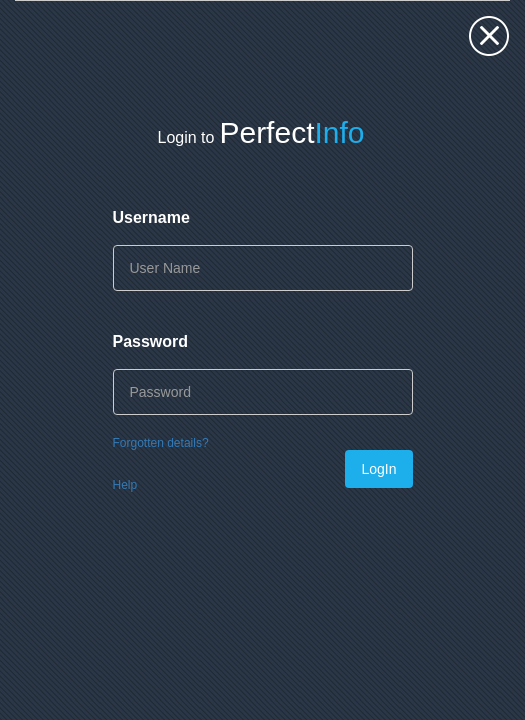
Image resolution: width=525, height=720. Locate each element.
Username (151, 217)
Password (151, 341)
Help (125, 485)
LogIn (378, 469)
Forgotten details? (161, 443)
